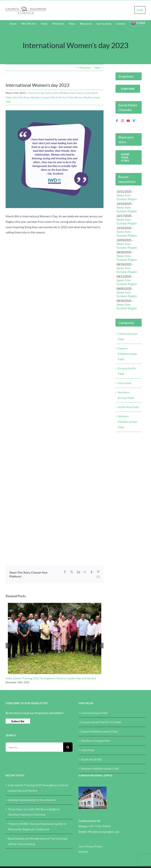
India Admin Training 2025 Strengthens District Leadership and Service (51, 678)
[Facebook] (117, 121)
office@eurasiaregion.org (103, 832)
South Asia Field (64, 97)
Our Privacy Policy (90, 846)
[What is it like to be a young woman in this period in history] (55, 159)
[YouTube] (128, 121)
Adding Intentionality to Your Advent (32, 800)
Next (97, 67)
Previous (85, 67)
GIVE (140, 10)
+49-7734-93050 (99, 826)
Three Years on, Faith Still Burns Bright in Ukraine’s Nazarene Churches (34, 812)
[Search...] (34, 747)
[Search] (68, 747)
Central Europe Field (39, 93)
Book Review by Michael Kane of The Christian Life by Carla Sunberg (38, 841)
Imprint (83, 851)
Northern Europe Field (43, 97)
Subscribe (18, 721)
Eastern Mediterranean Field (66, 93)
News (27, 97)
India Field (17, 97)
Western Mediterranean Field (127, 422)
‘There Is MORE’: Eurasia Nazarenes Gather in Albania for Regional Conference (37, 826)
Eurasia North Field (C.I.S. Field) (101, 722)
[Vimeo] (134, 121)
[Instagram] (123, 121)
